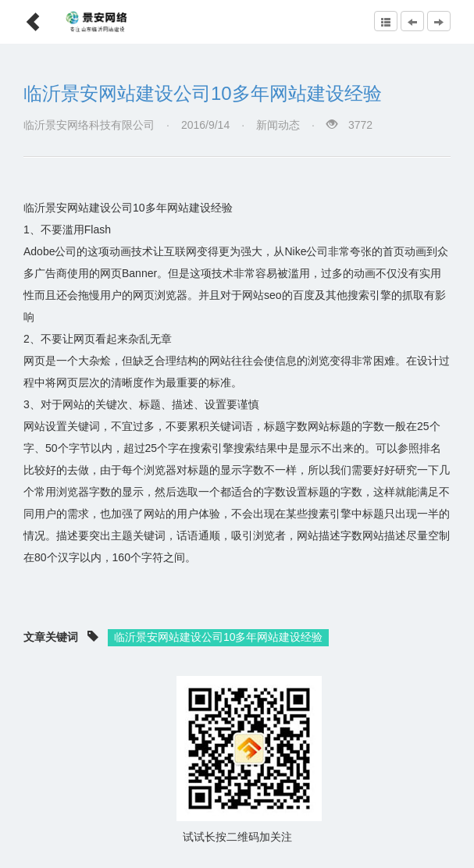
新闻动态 (278, 125)
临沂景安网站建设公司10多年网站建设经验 (203, 93)
